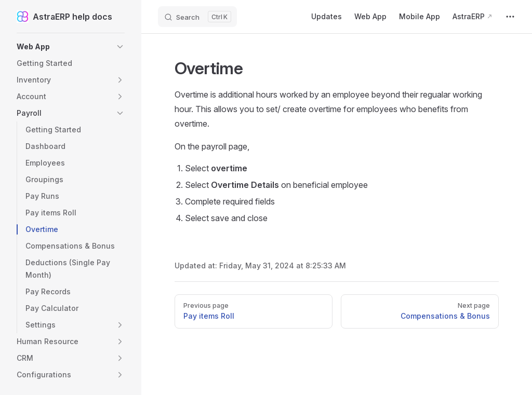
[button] (71, 47)
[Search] (197, 17)
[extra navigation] (510, 17)
